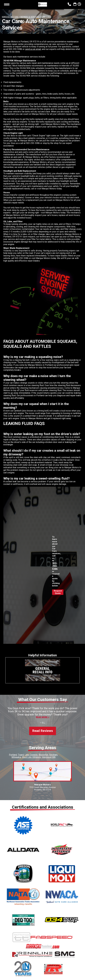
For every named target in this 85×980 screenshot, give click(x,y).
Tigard (21, 752)
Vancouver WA (49, 755)
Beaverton (43, 752)
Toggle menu (7, 5)
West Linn (27, 755)
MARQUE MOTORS (10, 17)
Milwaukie (16, 755)
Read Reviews (43, 728)
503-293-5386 (15, 49)
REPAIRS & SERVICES (30, 17)
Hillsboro (37, 755)
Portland (13, 752)
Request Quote (58, 592)
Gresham (53, 752)
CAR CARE (46, 17)
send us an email (33, 49)
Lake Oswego (31, 752)
